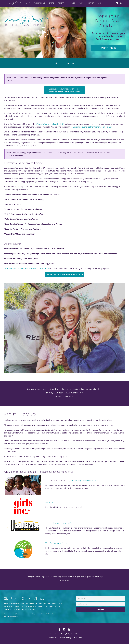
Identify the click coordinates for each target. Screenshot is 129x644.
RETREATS (61, 3)
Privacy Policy (66, 634)
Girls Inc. (50, 502)
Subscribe (101, 610)
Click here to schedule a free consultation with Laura (26, 268)
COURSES (72, 3)
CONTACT (91, 3)
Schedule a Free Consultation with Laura (64, 274)
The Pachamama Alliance (57, 543)
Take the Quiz (108, 48)
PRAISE (81, 3)
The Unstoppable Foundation (59, 523)
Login (100, 3)
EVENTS (51, 3)
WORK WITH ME (40, 3)
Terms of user (54, 634)
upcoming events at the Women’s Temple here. (93, 127)
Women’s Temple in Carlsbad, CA (50, 124)
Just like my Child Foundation (84, 480)
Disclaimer (76, 634)
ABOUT (28, 3)
